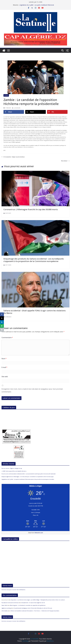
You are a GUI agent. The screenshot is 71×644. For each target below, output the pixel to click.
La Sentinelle (17, 108)
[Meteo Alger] (36, 521)
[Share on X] (35, 112)
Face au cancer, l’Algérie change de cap (12, 468)
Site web (5, 377)
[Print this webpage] (2, 330)
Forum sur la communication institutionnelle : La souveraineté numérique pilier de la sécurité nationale (29, 474)
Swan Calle (4, 605)
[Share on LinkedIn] (2, 322)
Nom (4, 359)
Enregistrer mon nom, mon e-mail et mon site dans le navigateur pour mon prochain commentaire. (32, 390)
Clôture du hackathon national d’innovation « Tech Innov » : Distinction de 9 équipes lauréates (35, 611)
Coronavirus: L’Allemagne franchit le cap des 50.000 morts (31, 209)
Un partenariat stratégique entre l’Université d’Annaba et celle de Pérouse (33, 608)
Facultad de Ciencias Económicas (10, 603)
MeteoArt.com (39, 533)
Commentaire (7, 338)
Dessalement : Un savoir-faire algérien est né (33, 603)
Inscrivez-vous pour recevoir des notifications (13, 590)
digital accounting (6, 608)
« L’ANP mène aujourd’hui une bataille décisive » (14, 471)
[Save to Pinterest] (57, 112)
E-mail (4, 367)
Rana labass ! (65, 161)
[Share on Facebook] (14, 112)
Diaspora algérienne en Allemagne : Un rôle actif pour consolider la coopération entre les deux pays (28, 477)
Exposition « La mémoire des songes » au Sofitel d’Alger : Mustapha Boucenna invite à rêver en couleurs (38, 600)
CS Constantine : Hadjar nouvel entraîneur (13, 157)
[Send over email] (2, 326)
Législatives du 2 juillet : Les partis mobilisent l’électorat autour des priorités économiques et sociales (37, 6)
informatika (5, 611)
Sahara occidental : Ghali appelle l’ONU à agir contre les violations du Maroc (35, 312)
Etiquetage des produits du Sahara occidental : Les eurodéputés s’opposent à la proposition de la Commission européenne (34, 260)
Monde (6, 95)
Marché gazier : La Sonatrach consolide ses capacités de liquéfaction (28, 605)
